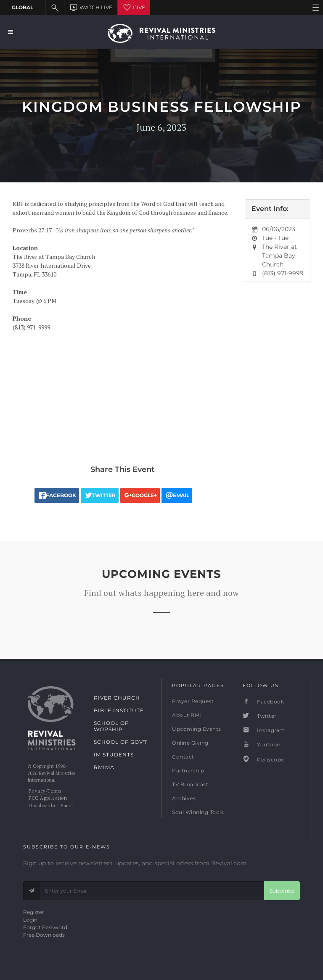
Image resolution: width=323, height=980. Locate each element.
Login (30, 920)
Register (34, 912)
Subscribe (282, 891)
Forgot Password (45, 927)
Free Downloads (44, 935)
